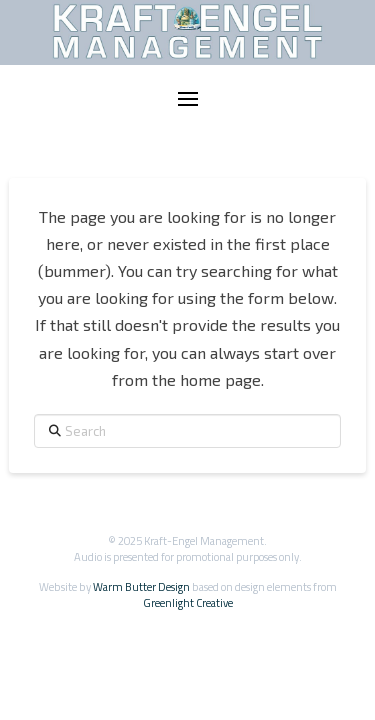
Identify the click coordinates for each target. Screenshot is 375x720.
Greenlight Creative (188, 602)
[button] (188, 99)
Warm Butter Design (141, 586)
